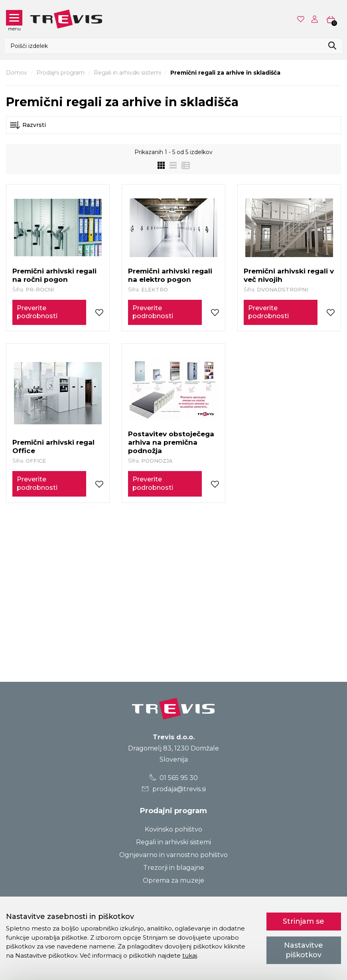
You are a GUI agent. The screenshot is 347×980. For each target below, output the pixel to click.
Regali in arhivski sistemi (127, 73)
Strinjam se (304, 921)
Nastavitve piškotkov (304, 950)
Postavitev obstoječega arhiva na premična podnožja (171, 442)
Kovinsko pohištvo (173, 829)
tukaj (190, 955)
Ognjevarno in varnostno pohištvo (173, 855)
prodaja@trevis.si (173, 789)
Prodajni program (60, 73)
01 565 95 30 (174, 778)
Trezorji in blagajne (174, 868)
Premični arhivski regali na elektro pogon (170, 275)
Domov (17, 73)
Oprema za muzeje (173, 880)
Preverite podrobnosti (37, 312)
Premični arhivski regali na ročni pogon (54, 275)
